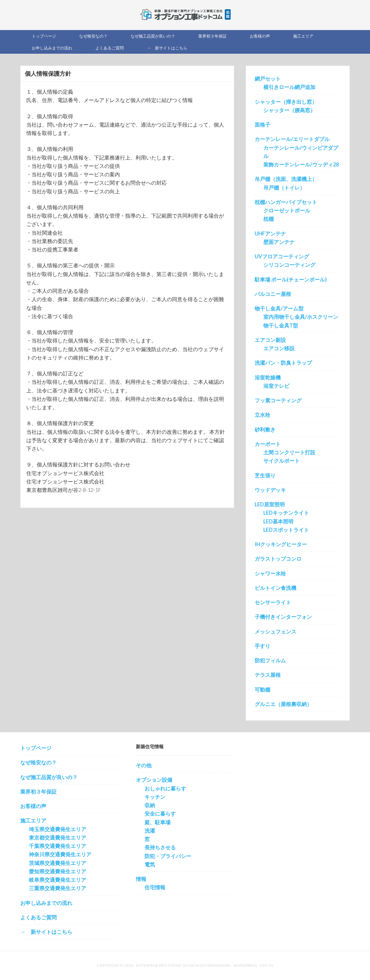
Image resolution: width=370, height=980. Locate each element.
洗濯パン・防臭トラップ (283, 363)
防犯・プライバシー (168, 856)
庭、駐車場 (158, 822)
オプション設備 (154, 780)
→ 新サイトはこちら (46, 932)
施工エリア (33, 820)
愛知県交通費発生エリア (58, 871)
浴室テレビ (276, 386)
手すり (262, 646)
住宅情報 (155, 887)
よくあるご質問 (38, 917)
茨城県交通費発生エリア (58, 863)
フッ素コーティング (278, 400)
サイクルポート (282, 461)
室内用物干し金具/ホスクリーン (301, 317)
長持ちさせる (160, 847)
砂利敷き (265, 429)
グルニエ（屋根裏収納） (283, 704)
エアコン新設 (270, 340)
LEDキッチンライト (286, 513)
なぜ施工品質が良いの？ (49, 777)
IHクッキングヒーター (281, 544)
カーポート (268, 444)
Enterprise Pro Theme (159, 965)
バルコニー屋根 (273, 294)
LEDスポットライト (286, 530)
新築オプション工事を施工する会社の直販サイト (185, 14)
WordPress (245, 965)
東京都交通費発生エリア (58, 838)
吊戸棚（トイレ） (284, 188)
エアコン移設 (279, 348)
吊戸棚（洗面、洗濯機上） (286, 179)
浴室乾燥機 (268, 377)
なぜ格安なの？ (38, 762)
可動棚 (262, 690)
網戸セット (268, 79)
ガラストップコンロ (278, 559)
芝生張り (265, 475)
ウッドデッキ (270, 490)
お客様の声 (33, 806)
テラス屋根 (268, 675)
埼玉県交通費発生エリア (58, 829)
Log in (267, 965)
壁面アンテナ (279, 242)
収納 (150, 805)
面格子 (262, 125)
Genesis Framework (210, 965)
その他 (144, 765)
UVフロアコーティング (282, 256)
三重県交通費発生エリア (58, 888)
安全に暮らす (160, 814)
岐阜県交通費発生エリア (58, 880)
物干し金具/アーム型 (279, 308)
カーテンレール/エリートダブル (292, 139)
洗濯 (150, 831)
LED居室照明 (270, 504)
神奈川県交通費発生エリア (60, 854)
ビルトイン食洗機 (275, 588)
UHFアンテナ (270, 234)
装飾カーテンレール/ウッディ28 (301, 164)
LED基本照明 (278, 521)
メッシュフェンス (275, 631)
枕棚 (269, 219)
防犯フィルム (270, 660)
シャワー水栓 (270, 573)
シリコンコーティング (289, 265)
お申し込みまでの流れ (46, 903)
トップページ (36, 748)
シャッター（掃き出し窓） (286, 102)
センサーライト (273, 602)
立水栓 (262, 415)
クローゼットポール (287, 210)
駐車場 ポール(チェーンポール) (291, 279)
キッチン (155, 797)
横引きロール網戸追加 (289, 87)
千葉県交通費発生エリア (58, 846)
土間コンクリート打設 (289, 452)
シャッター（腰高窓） (289, 110)
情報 (141, 879)
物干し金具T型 (281, 325)
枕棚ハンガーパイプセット (286, 202)
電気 (150, 864)
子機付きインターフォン (283, 617)
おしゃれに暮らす (165, 788)
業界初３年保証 (38, 792)
